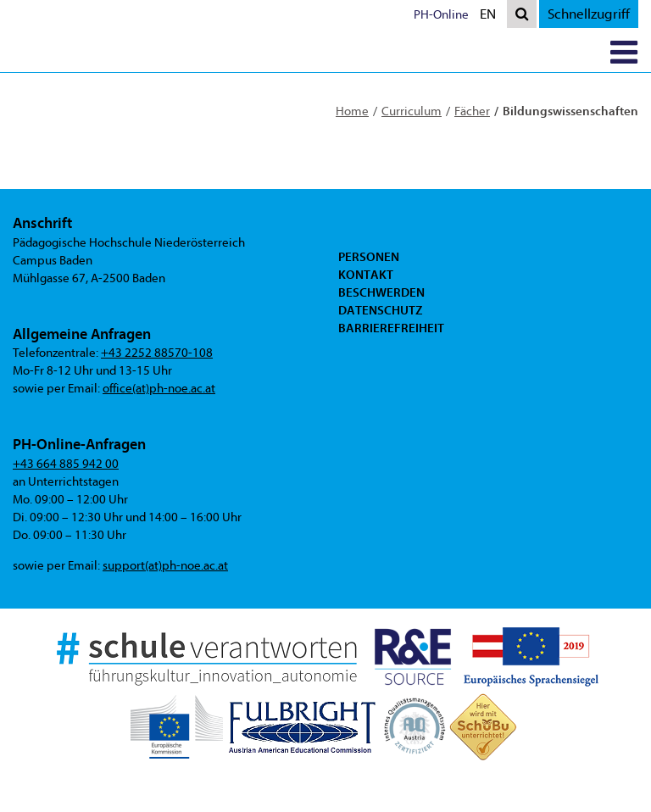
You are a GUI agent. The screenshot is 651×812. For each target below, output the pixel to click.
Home (352, 111)
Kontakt (366, 275)
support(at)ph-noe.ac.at (165, 566)
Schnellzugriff (589, 14)
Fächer (472, 111)
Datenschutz (380, 310)
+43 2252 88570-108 (157, 353)
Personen (369, 257)
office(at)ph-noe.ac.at (159, 389)
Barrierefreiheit (391, 328)
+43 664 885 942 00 (66, 464)
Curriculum (412, 111)
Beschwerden (381, 292)
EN (492, 16)
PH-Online (441, 15)
